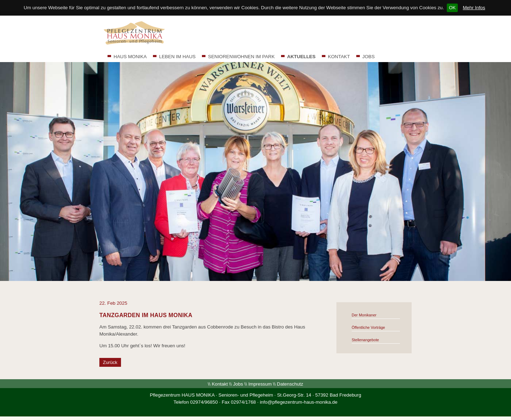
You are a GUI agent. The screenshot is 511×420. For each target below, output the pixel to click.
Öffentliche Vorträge (368, 327)
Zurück (110, 362)
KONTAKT (339, 57)
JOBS (369, 57)
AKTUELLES (301, 57)
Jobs (238, 384)
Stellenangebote (365, 340)
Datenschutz (290, 384)
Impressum (260, 384)
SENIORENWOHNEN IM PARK (241, 57)
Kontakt (220, 384)
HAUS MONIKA (130, 57)
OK (452, 8)
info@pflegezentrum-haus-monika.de (299, 402)
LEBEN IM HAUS (177, 57)
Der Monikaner (364, 315)
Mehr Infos (474, 8)
